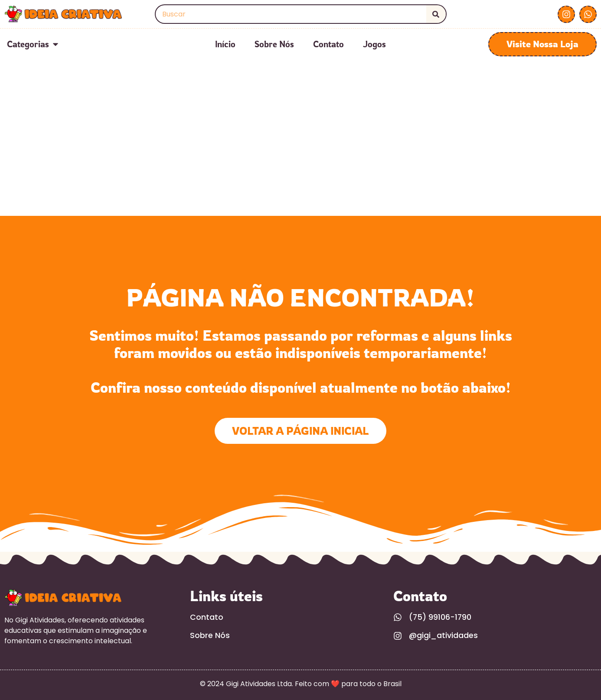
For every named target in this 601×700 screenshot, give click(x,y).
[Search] (436, 14)
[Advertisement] (300, 151)
